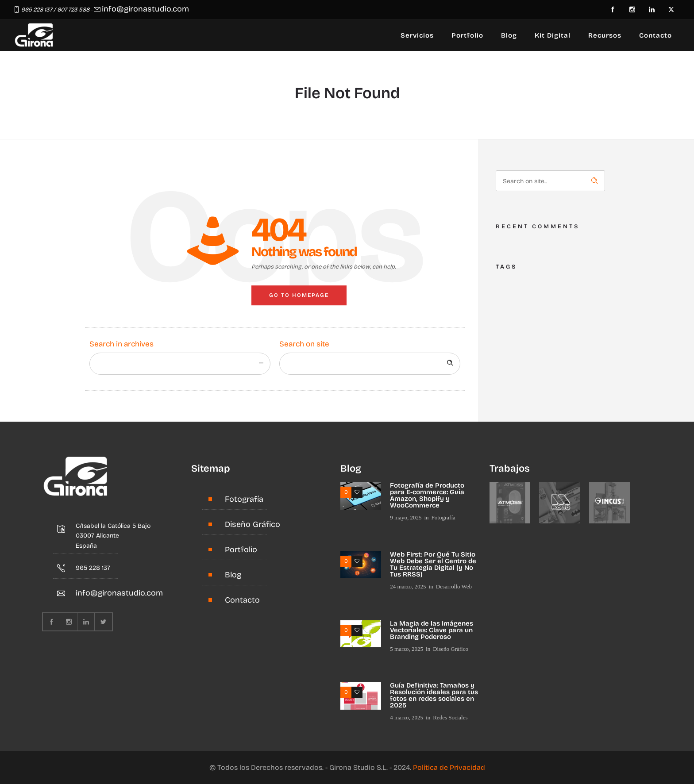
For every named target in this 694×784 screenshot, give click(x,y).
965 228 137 (37, 10)
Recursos (605, 35)
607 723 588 (73, 10)
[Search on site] (370, 364)
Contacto (655, 35)
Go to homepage (299, 295)
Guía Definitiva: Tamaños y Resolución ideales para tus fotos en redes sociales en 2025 (434, 695)
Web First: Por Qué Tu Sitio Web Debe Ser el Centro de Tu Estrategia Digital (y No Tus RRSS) (433, 564)
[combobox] (180, 364)
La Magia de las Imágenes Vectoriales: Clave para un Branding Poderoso (432, 630)
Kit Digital (553, 35)
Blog (509, 35)
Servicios (417, 35)
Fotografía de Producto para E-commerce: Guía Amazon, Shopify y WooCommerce (427, 495)
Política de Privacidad (449, 767)
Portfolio (467, 35)
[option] (510, 503)
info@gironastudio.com (145, 9)
